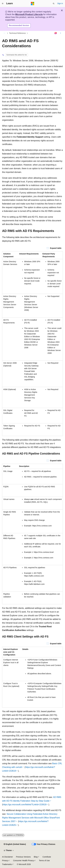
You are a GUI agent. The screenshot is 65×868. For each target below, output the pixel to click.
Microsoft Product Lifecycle (29, 14)
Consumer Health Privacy (23, 861)
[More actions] (61, 33)
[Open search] (54, 4)
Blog (36, 857)
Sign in (60, 3)
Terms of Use (44, 861)
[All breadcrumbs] (4, 33)
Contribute (47, 857)
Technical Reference (17, 33)
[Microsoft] (33, 4)
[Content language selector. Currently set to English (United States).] (15, 844)
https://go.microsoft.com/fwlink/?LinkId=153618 (25, 805)
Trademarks (7, 864)
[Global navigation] (3, 4)
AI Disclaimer (7, 857)
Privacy (5, 861)
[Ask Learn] (56, 33)
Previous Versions (23, 857)
